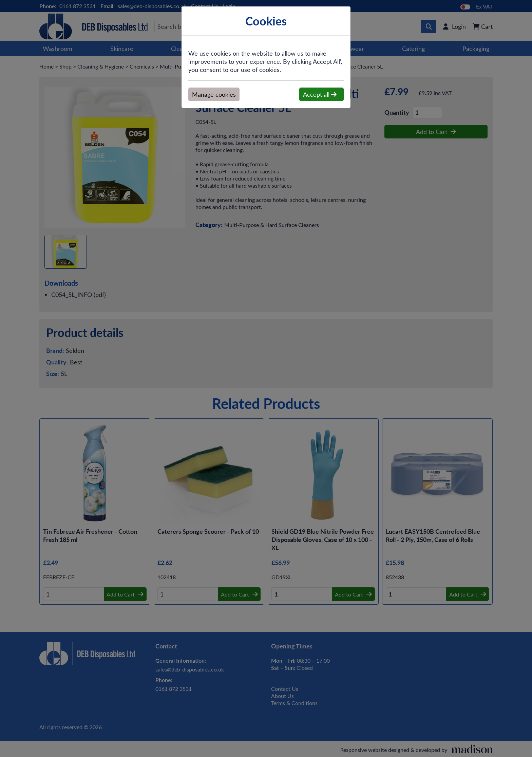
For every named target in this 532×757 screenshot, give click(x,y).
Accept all (320, 94)
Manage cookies (214, 94)
